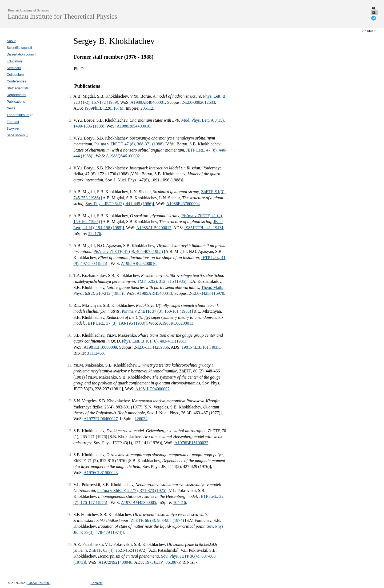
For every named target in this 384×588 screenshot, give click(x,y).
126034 (141, 419)
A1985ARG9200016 (139, 263)
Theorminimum (20, 115)
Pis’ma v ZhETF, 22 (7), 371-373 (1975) (132, 490)
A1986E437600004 (183, 204)
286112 (147, 108)
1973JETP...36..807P (163, 562)
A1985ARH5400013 (154, 293)
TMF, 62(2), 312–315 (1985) (162, 281)
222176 (95, 234)
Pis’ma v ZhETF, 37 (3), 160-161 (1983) (157, 311)
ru (374, 8)
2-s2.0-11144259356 (151, 347)
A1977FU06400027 (101, 419)
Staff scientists (18, 88)
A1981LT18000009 (100, 347)
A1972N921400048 (115, 562)
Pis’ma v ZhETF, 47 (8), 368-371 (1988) (129, 144)
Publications (16, 102)
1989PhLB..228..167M (104, 108)
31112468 (95, 353)
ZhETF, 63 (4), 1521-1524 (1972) (118, 550)
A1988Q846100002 (123, 156)
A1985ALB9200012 (154, 228)
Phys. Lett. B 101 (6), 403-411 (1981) (154, 341)
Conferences (16, 81)
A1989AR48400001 (148, 102)
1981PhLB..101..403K (201, 347)
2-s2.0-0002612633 (199, 102)
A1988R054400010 (133, 126)
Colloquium (15, 75)
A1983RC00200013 (176, 323)
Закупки (13, 128)
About (11, 41)
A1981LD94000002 (152, 389)
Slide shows (18, 135)
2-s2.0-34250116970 (206, 293)
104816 (179, 502)
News (11, 108)
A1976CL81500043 (101, 473)
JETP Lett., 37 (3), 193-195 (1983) (115, 323)
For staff (13, 122)
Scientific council (19, 48)
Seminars (14, 68)
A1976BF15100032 (191, 443)
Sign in (372, 31)
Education (14, 61)
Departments (16, 95)
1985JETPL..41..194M (204, 228)
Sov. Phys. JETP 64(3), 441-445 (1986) (119, 204)
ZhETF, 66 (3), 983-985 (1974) (157, 520)
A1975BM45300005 (138, 502)
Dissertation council (21, 54)
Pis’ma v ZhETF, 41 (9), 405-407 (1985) (128, 251)
